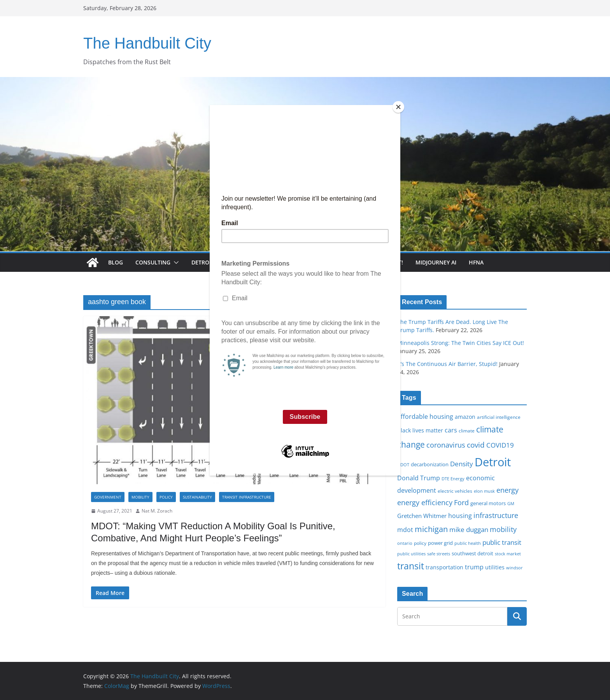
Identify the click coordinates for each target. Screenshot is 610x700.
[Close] (398, 107)
